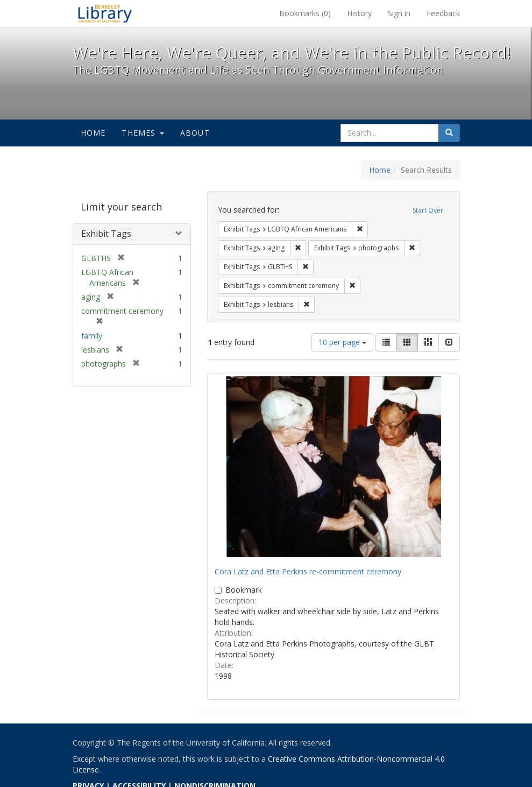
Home (93, 133)
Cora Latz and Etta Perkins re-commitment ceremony (308, 571)
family (92, 336)
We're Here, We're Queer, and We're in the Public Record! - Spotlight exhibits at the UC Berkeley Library (105, 13)
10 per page (342, 342)
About (195, 133)
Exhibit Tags (106, 234)
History (359, 13)
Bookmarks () (305, 13)
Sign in (399, 13)
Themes (143, 133)
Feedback (443, 13)
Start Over (428, 210)
